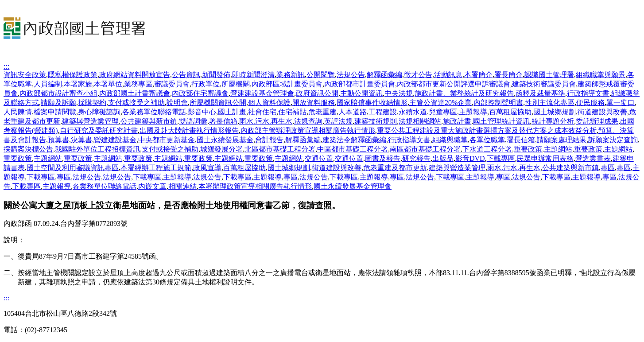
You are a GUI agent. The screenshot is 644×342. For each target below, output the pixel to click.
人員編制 (48, 84)
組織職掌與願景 (601, 75)
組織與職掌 (450, 140)
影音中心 (202, 112)
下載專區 (501, 158)
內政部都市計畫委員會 (360, 84)
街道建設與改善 (602, 112)
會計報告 (269, 140)
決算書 (81, 140)
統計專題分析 (553, 121)
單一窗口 (621, 103)
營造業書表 (593, 158)
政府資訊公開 (317, 93)
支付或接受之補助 (136, 103)
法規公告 (351, 75)
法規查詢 (308, 121)
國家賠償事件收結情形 (372, 103)
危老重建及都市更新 (395, 168)
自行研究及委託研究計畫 (99, 130)
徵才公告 (418, 75)
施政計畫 (457, 121)
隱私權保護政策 (73, 75)
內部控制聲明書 (498, 103)
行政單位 (206, 84)
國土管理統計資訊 (501, 121)
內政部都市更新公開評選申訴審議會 (454, 84)
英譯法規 (338, 121)
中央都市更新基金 (167, 140)
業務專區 (138, 84)
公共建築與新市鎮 (149, 121)
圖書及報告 (383, 158)
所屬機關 (236, 84)
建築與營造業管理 (90, 121)
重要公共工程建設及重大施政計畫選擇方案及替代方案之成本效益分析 (487, 130)
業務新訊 (291, 75)
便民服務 (590, 103)
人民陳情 (18, 112)
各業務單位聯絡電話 (154, 112)
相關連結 (182, 186)
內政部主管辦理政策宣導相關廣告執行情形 (308, 130)
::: (6, 66)
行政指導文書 (588, 93)
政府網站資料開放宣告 (135, 75)
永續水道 (413, 112)
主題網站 (558, 149)
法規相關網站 (420, 121)
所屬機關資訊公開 (218, 103)
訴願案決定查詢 (613, 140)
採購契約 (92, 103)
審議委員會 (172, 84)
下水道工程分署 (487, 149)
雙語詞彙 (193, 121)
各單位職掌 (487, 140)
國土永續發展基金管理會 (353, 186)
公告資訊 (186, 75)
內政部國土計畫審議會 (135, 93)
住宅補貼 (292, 112)
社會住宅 (262, 112)
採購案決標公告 (28, 149)
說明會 (177, 103)
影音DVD (470, 158)
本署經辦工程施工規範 (156, 168)
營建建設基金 (115, 140)
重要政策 (528, 149)
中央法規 (399, 93)
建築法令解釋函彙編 (354, 140)
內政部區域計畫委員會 (287, 84)
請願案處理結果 (562, 140)
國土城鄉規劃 (555, 112)
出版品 (443, 158)
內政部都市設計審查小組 (58, 93)
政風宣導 (207, 168)
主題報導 (473, 112)
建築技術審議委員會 (544, 84)
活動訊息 (448, 75)
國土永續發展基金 (225, 140)
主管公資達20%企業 (440, 103)
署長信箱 (223, 121)
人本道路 (353, 112)
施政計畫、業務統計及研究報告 (464, 93)
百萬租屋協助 (510, 112)
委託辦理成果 (597, 121)
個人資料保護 (269, 103)
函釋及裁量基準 (540, 93)
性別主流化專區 (550, 103)
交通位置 (319, 158)
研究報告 (416, 158)
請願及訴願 (58, 103)
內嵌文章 (152, 186)
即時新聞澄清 (253, 75)
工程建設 (383, 112)
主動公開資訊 (361, 93)
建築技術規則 (376, 121)
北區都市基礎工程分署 (280, 149)
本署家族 (78, 84)
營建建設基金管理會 (262, 93)
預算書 (58, 140)
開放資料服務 (314, 103)
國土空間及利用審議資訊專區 (73, 168)
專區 (608, 168)
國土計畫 (232, 112)
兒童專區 (443, 112)
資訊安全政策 (25, 75)
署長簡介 (508, 75)
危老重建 (322, 112)
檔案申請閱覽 (55, 112)
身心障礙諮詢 (99, 112)
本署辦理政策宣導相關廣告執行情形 (255, 186)
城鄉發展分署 (221, 149)
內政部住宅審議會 (200, 93)
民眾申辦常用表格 (545, 158)
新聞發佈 (216, 75)
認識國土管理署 (549, 75)
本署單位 (108, 84)
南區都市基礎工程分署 (425, 149)
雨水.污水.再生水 (266, 121)
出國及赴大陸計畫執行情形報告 (189, 130)
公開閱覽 (321, 75)
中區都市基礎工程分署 (353, 149)
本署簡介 (478, 75)
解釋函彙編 (384, 75)
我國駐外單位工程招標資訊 (97, 149)
